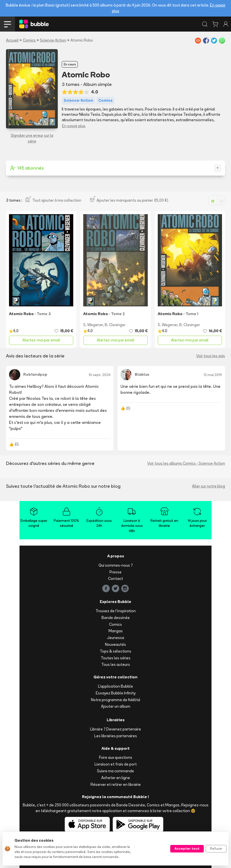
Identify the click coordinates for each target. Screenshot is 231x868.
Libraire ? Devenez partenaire (115, 729)
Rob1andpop (35, 374)
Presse (115, 572)
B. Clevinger (115, 325)
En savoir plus (74, 126)
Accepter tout (187, 848)
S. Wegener (93, 325)
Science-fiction (53, 40)
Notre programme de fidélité (116, 700)
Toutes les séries (116, 658)
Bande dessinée (116, 618)
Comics (29, 40)
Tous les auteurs (116, 664)
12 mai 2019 (213, 375)
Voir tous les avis (211, 356)
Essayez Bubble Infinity (116, 693)
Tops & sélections (115, 651)
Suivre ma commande (115, 771)
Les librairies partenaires (116, 736)
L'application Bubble (115, 686)
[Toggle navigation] (7, 24)
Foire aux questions (116, 757)
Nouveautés (115, 644)
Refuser (216, 848)
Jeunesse (116, 638)
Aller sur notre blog (208, 486)
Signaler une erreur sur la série (32, 138)
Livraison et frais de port (116, 764)
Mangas (116, 631)
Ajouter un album (116, 706)
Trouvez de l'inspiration (116, 611)
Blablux (142, 374)
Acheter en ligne (116, 778)
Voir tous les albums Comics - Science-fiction (186, 463)
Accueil (12, 40)
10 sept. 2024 (100, 375)
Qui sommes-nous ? (116, 565)
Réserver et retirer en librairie (116, 784)
